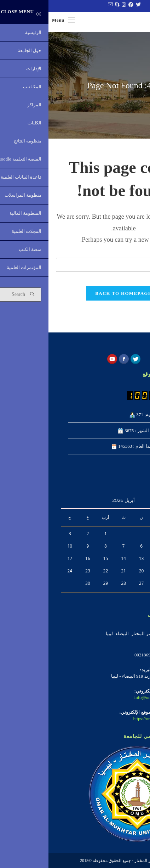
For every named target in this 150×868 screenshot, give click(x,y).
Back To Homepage (75, 293)
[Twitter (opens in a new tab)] (89, 5)
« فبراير (130, 597)
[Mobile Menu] (15, 20)
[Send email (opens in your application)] (61, 5)
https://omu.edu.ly (101, 719)
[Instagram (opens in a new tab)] (74, 5)
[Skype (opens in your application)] (68, 5)
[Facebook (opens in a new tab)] (82, 5)
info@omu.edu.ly (102, 697)
